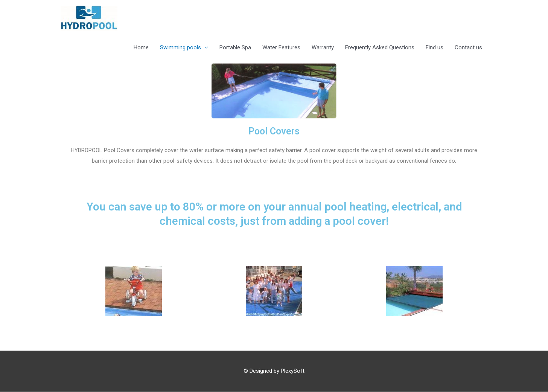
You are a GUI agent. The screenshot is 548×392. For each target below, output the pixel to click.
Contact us (468, 48)
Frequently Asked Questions (380, 48)
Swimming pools (180, 48)
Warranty (323, 48)
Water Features (281, 48)
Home (141, 48)
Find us (435, 48)
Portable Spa (235, 48)
